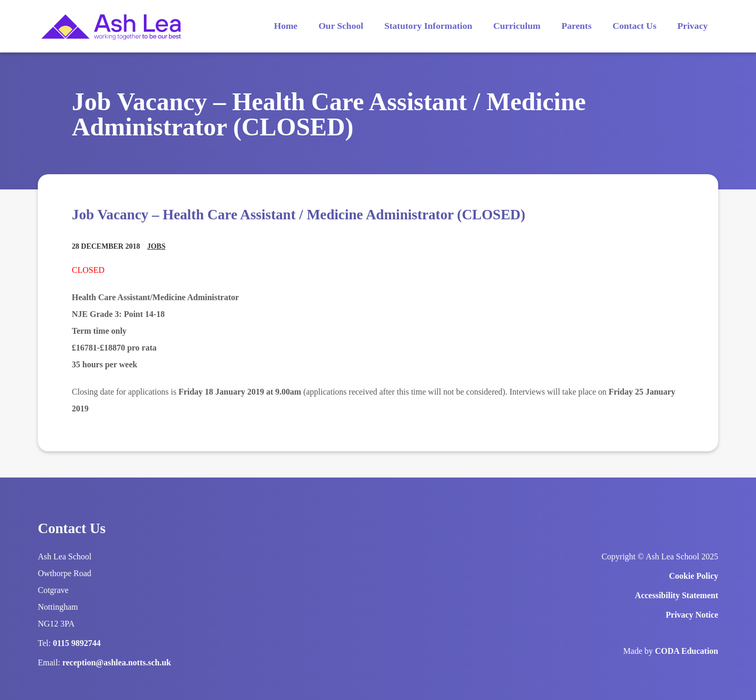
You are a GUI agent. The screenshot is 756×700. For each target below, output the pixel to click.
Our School (341, 26)
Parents (576, 26)
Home (286, 26)
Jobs (156, 246)
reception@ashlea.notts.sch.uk (117, 662)
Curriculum (517, 26)
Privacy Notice (692, 615)
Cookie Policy (694, 576)
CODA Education (687, 651)
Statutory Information (428, 26)
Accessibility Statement (676, 595)
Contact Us (635, 26)
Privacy (692, 26)
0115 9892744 (77, 643)
